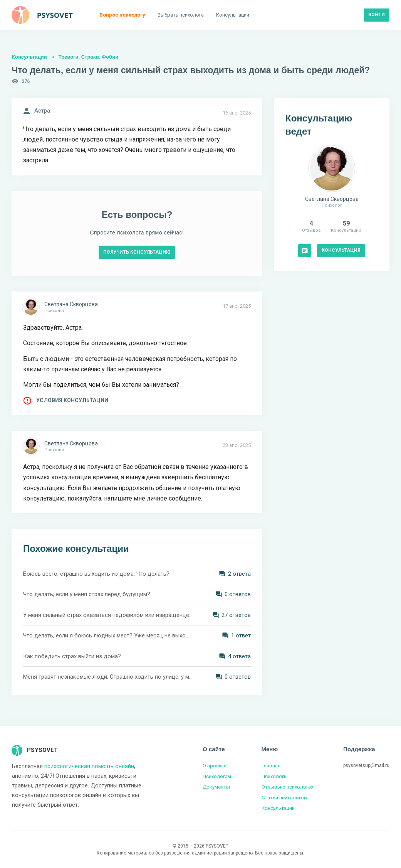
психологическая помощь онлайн (89, 766)
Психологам (217, 776)
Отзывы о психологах (287, 787)
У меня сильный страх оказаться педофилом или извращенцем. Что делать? (108, 615)
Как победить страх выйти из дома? (72, 656)
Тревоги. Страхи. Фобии (88, 57)
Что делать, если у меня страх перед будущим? (87, 594)
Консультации (29, 57)
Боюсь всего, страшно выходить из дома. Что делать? (96, 574)
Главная (271, 766)
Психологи (274, 776)
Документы (216, 787)
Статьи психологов (284, 798)
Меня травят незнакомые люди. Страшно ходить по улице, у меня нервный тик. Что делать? (108, 677)
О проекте (215, 766)
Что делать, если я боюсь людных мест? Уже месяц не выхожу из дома (108, 635)
